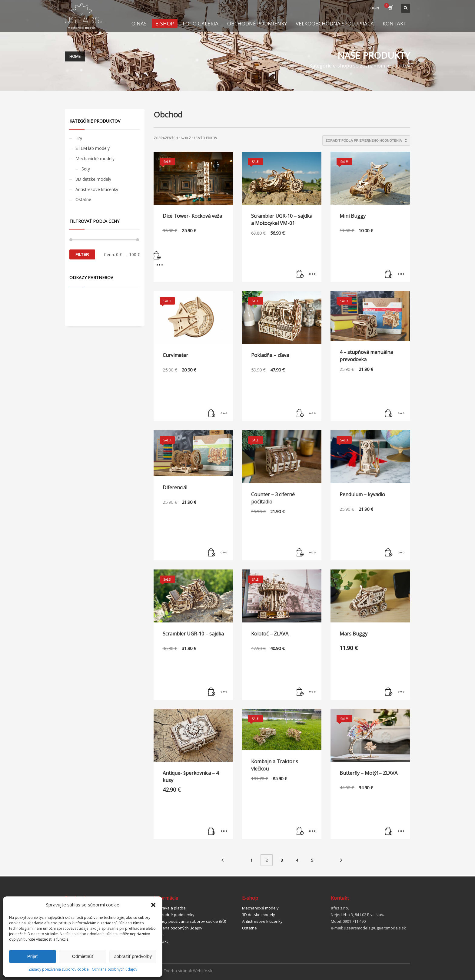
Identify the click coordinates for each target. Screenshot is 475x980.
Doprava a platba (170, 908)
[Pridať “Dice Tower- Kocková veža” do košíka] (193, 256)
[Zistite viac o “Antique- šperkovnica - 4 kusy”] (212, 831)
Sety (86, 169)
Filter (82, 254)
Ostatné (83, 199)
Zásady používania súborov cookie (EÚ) (190, 921)
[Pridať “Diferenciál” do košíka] (212, 553)
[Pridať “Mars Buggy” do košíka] (389, 692)
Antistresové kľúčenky (97, 189)
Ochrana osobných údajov (115, 969)
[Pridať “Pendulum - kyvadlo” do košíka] (389, 553)
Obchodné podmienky (174, 915)
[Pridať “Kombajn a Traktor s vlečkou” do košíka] (300, 831)
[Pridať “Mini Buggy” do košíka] (389, 274)
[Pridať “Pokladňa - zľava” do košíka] (300, 414)
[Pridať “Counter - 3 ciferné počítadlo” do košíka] (300, 553)
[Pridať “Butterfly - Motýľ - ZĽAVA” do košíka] (389, 831)
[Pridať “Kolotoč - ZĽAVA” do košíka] (300, 692)
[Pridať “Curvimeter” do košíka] (212, 414)
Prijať (33, 956)
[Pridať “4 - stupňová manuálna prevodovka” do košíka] (389, 414)
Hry (79, 138)
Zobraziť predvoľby (133, 956)
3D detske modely (93, 179)
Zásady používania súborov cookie (59, 969)
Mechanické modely (95, 158)
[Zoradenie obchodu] (366, 140)
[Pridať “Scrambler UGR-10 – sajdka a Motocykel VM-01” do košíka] (300, 274)
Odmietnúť (83, 956)
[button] (153, 905)
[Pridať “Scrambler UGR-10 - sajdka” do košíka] (212, 692)
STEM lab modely (93, 148)
